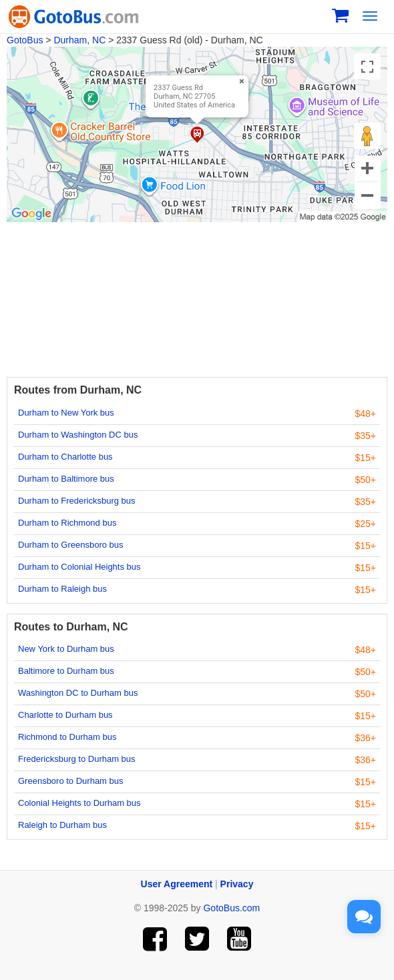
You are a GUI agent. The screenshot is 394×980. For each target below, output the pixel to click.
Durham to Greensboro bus (71, 545)
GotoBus (25, 40)
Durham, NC (79, 40)
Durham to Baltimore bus (66, 479)
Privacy (237, 884)
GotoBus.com (231, 908)
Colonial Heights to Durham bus (79, 803)
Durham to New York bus (66, 413)
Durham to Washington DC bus (78, 435)
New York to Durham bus (66, 649)
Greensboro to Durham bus (71, 781)
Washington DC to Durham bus (78, 693)
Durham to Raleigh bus (62, 589)
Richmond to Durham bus (67, 737)
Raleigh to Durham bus (62, 825)
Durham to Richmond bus (67, 523)
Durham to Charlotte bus (65, 457)
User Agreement (177, 884)
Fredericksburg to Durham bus (77, 759)
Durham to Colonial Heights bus (79, 567)
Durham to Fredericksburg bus (77, 501)
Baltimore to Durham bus (66, 671)
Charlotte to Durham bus (65, 715)
